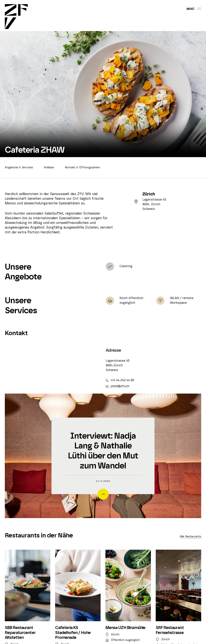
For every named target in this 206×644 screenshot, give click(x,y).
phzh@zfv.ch (117, 386)
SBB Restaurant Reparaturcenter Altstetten (20, 633)
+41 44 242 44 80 (120, 380)
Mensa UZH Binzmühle (125, 628)
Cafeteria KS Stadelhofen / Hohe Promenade (73, 633)
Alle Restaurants (190, 537)
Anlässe (49, 167)
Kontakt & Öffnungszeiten (83, 167)
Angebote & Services (19, 167)
